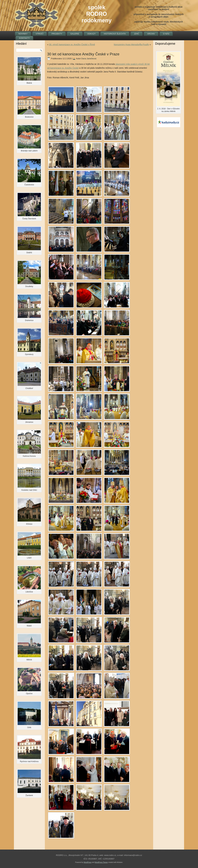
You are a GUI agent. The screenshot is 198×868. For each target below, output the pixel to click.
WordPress (87, 862)
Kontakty (24, 38)
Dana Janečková (89, 59)
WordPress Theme (101, 862)
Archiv (151, 34)
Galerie (75, 34)
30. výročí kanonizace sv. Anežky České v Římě (72, 45)
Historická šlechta (115, 34)
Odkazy (91, 34)
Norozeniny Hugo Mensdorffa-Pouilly (131, 45)
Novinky (23, 34)
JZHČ (137, 34)
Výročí (40, 34)
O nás (166, 34)
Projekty (57, 34)
